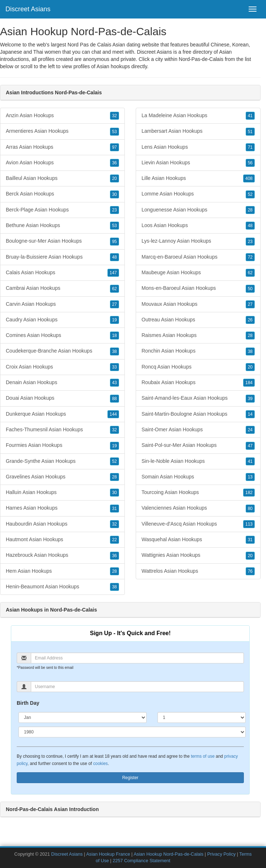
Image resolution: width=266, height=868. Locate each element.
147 (113, 273)
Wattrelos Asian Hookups (198, 571)
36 (114, 163)
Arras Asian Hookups (62, 147)
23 (114, 210)
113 (249, 524)
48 (114, 257)
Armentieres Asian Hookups (62, 131)
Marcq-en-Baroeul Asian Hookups (198, 257)
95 (114, 242)
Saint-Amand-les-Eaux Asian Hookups (198, 398)
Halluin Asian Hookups (62, 493)
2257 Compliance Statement (141, 861)
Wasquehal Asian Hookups (198, 540)
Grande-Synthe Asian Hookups (62, 461)
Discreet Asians (28, 9)
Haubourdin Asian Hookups (62, 524)
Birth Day (28, 703)
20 (114, 178)
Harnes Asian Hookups (62, 508)
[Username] (137, 687)
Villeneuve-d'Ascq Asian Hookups (198, 524)
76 (250, 571)
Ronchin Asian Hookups (198, 351)
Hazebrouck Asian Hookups (62, 555)
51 (250, 132)
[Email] (137, 658)
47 (250, 446)
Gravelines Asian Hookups (62, 477)
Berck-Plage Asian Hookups (62, 210)
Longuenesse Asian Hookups (198, 210)
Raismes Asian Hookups (198, 336)
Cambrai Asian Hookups (62, 288)
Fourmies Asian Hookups (62, 445)
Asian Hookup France (108, 854)
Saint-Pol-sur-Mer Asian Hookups (198, 445)
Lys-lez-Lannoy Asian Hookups (198, 241)
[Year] (132, 732)
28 (114, 477)
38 (114, 351)
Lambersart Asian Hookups (198, 131)
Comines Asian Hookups (62, 336)
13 (250, 477)
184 (249, 383)
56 (250, 163)
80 (250, 509)
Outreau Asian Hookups (198, 320)
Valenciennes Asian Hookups (198, 508)
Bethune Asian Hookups (62, 226)
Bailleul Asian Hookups (62, 178)
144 (113, 414)
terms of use (203, 756)
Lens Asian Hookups (198, 147)
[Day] (202, 717)
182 (249, 493)
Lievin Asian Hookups (198, 163)
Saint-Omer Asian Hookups (198, 430)
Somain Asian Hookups (198, 477)
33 (114, 367)
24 (250, 430)
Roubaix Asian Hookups (198, 383)
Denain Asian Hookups (62, 383)
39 (250, 399)
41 (250, 116)
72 (250, 257)
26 (250, 320)
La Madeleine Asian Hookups (198, 116)
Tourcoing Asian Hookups (198, 493)
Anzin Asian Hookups (62, 116)
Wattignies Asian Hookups (198, 555)
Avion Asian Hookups (62, 163)
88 (114, 399)
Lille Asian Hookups (198, 178)
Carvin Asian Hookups (62, 304)
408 (249, 178)
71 (250, 147)
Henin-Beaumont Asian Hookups (62, 587)
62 (114, 289)
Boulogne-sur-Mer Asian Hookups (62, 241)
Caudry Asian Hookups (62, 320)
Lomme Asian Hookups (198, 194)
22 (114, 540)
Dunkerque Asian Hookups (62, 414)
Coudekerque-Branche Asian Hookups (62, 351)
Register (130, 778)
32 (114, 116)
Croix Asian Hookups (62, 367)
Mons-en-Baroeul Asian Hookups (198, 288)
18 (114, 336)
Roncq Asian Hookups (198, 367)
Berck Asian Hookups (62, 194)
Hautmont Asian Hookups (62, 540)
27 (114, 304)
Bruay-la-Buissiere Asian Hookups (62, 257)
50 (250, 289)
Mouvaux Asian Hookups (198, 304)
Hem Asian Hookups (62, 571)
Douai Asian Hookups (62, 398)
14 (250, 414)
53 (114, 132)
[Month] (83, 717)
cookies (101, 764)
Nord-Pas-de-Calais (201, 59)
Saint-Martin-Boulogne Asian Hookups (198, 414)
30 (114, 194)
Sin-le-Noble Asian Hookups (198, 461)
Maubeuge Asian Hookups (198, 273)
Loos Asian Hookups (198, 226)
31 (114, 509)
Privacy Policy (221, 854)
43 (114, 383)
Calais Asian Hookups (62, 273)
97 (114, 147)
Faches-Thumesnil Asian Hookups (62, 430)
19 (114, 320)
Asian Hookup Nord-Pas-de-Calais (169, 854)
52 (114, 461)
